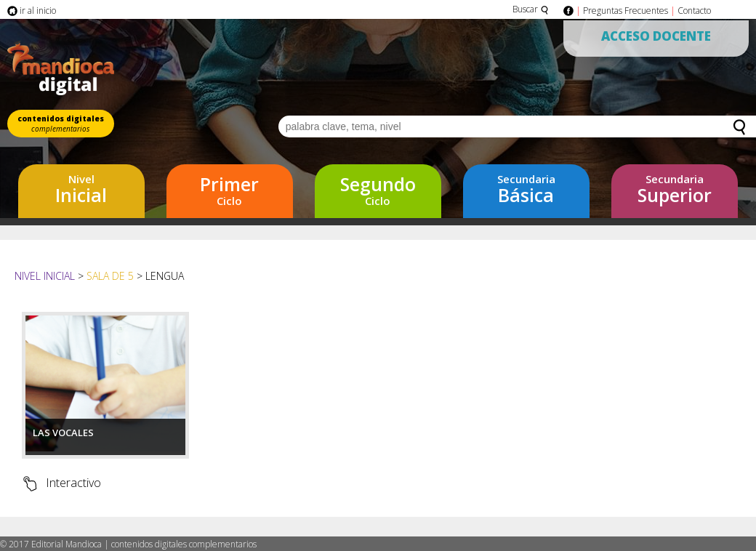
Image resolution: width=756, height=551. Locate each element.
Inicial (81, 189)
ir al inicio (32, 11)
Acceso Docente (656, 36)
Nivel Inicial (46, 276)
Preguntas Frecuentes (626, 11)
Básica (526, 189)
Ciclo (229, 190)
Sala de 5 (110, 276)
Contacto (694, 11)
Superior (674, 189)
